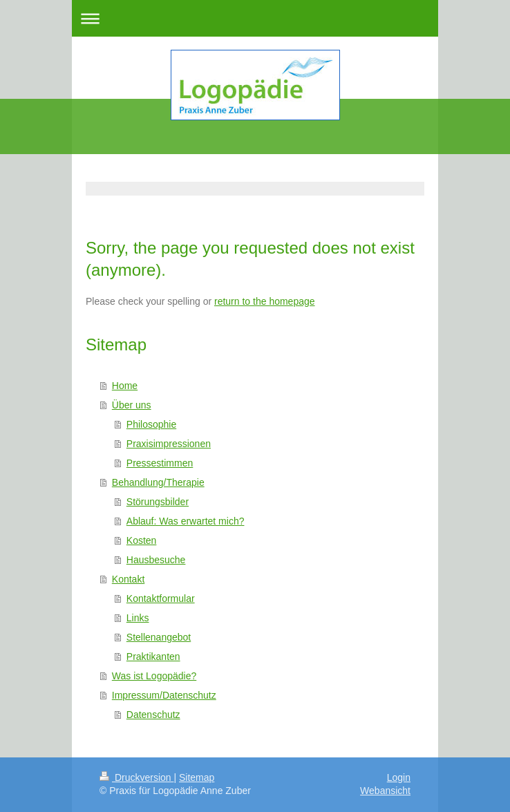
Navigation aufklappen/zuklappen (255, 18)
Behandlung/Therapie (158, 482)
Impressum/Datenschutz (164, 695)
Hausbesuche (156, 560)
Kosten (142, 540)
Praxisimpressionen (169, 444)
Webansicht (385, 791)
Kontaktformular (161, 598)
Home (125, 386)
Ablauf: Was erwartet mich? (186, 521)
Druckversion (136, 777)
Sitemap (197, 777)
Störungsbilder (158, 502)
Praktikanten (153, 657)
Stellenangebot (159, 637)
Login (399, 777)
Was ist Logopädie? (154, 676)
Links (138, 618)
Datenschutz (153, 715)
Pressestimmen (160, 463)
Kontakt (128, 579)
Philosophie (151, 424)
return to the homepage (265, 301)
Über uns (132, 405)
